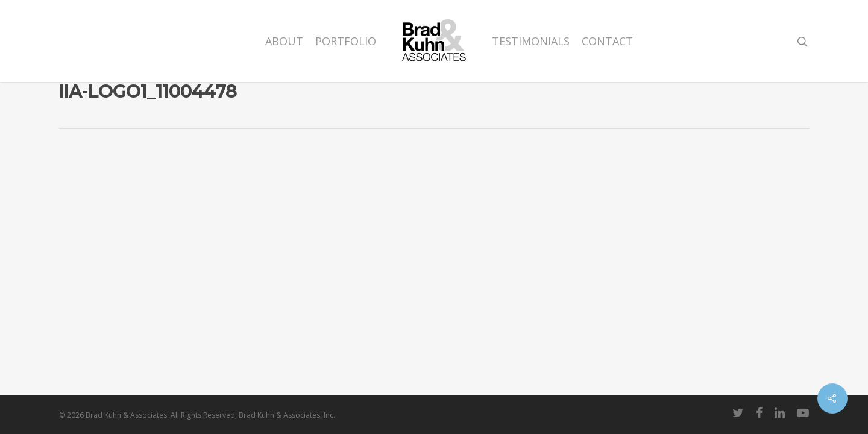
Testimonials (531, 41)
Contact (607, 41)
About (284, 41)
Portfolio (346, 41)
